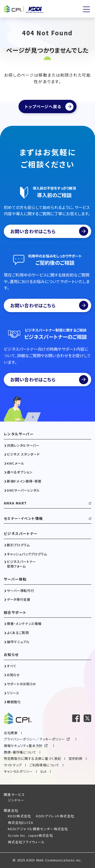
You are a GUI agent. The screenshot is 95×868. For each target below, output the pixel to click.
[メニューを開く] (86, 9)
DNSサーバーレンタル (23, 490)
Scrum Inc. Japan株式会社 (30, 835)
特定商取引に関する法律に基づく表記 (32, 758)
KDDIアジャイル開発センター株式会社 (38, 829)
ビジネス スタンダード (23, 454)
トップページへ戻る (43, 106)
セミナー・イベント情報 (23, 518)
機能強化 (14, 702)
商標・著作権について (20, 752)
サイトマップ (13, 765)
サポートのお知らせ (22, 684)
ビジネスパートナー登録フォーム (21, 564)
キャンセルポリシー (18, 771)
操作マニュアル (18, 642)
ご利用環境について (44, 765)
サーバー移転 (15, 579)
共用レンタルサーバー (23, 445)
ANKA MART (15, 503)
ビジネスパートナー (21, 534)
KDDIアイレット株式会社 (55, 816)
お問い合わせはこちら (49, 231)
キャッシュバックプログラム (27, 554)
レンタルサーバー (19, 434)
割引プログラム (18, 545)
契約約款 (76, 758)
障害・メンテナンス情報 (24, 624)
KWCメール (16, 463)
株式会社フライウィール (26, 842)
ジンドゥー (16, 800)
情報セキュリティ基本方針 (23, 746)
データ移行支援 (19, 600)
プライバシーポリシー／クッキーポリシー (34, 739)
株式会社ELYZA (21, 822)
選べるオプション (20, 472)
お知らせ (11, 655)
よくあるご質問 (18, 633)
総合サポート (15, 612)
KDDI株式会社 (19, 816)
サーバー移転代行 (20, 591)
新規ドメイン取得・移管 (24, 481)
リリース (13, 693)
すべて (12, 666)
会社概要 (11, 733)
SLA (43, 771)
